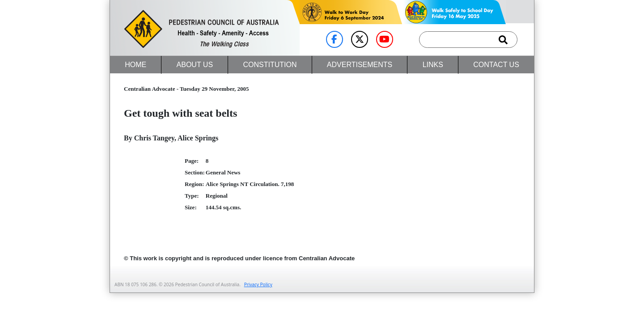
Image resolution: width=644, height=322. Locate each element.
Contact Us (496, 65)
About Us (195, 65)
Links (433, 65)
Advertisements (360, 65)
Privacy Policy (258, 284)
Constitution (270, 65)
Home (136, 65)
